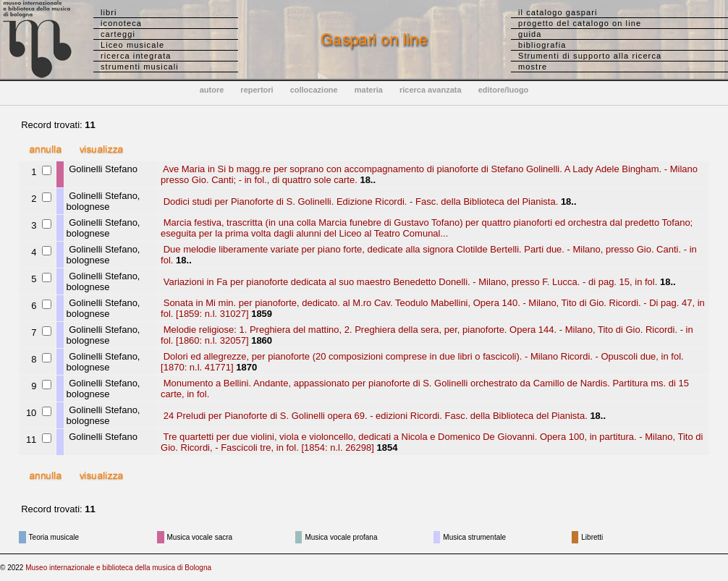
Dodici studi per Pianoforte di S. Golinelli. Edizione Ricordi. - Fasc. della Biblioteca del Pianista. (359, 202)
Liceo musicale (132, 45)
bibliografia (542, 45)
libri (109, 12)
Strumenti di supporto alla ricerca (590, 56)
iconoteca (121, 23)
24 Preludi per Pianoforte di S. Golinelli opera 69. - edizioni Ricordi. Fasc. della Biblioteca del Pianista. (374, 416)
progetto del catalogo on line (580, 23)
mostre (533, 67)
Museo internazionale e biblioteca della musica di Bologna (118, 568)
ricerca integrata (136, 56)
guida (530, 34)
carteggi (118, 34)
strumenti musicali (140, 67)
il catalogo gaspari (558, 12)
